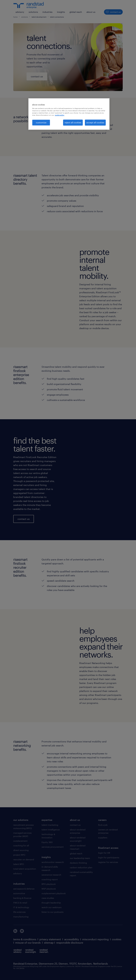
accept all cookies (95, 122)
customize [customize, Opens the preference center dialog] (41, 122)
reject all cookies (73, 122)
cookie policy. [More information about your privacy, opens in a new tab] (60, 115)
